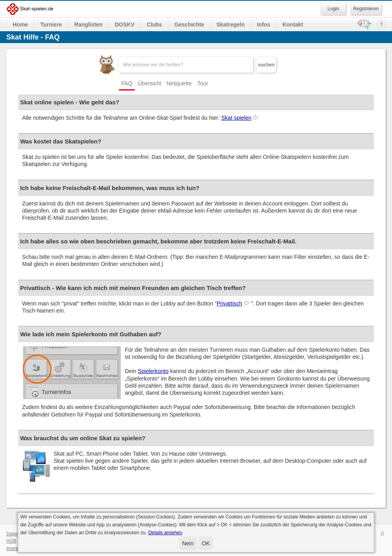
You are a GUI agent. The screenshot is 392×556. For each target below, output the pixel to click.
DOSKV (124, 25)
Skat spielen (236, 118)
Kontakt (293, 25)
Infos (263, 25)
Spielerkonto (153, 371)
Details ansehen (165, 533)
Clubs (154, 25)
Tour (203, 83)
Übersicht (150, 83)
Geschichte (189, 25)
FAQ (127, 83)
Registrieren (366, 9)
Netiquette (179, 83)
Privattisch (229, 303)
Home (20, 25)
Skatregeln (231, 25)
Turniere (51, 25)
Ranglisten (89, 25)
